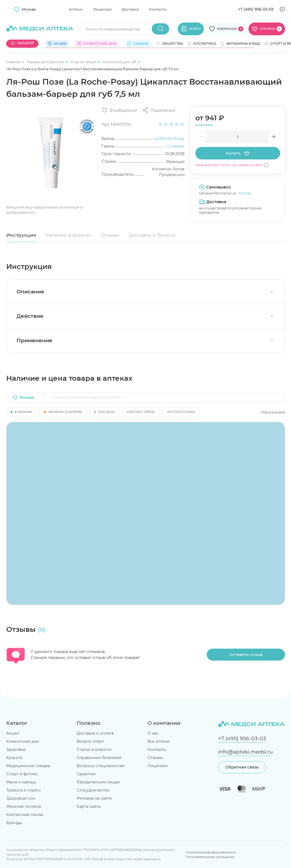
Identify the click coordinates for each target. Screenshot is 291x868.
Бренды (14, 823)
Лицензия (102, 9)
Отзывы (110, 235)
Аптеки (76, 9)
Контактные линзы (25, 815)
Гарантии (86, 774)
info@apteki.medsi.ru (245, 752)
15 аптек (245, 193)
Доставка (130, 9)
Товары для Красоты (46, 62)
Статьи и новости (94, 750)
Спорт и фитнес (22, 774)
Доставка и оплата (95, 733)
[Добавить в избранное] (119, 110)
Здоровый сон (21, 798)
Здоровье (16, 750)
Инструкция (21, 235)
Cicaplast (176, 146)
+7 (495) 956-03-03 (256, 9)
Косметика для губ (120, 62)
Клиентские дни (23, 741)
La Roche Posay (170, 139)
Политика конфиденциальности (211, 852)
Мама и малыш (21, 782)
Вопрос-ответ (90, 741)
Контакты (158, 9)
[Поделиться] (159, 110)
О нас (153, 733)
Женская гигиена (24, 806)
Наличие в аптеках (68, 235)
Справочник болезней (99, 758)
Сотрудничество (93, 790)
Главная (14, 62)
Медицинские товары (28, 766)
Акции (13, 733)
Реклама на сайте (94, 798)
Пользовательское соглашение (210, 857)
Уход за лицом (84, 62)
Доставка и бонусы (152, 235)
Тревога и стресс (24, 790)
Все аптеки (159, 741)
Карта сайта (89, 806)
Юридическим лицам (98, 782)
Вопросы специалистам (101, 766)
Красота (14, 758)
